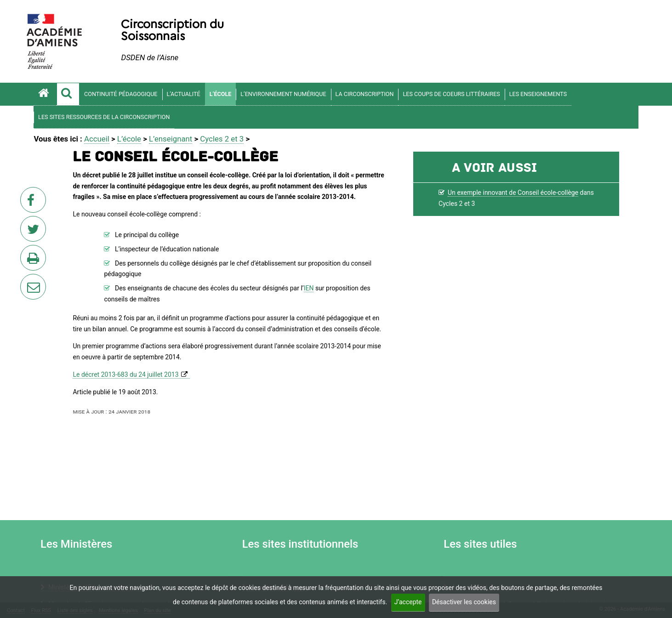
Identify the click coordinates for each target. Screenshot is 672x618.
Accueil (97, 139)
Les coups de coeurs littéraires (451, 94)
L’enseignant (171, 139)
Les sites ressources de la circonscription (104, 117)
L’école (221, 94)
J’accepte (408, 602)
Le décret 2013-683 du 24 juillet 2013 (125, 374)
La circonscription (365, 94)
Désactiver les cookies (464, 602)
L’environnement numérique (283, 94)
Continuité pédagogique (121, 94)
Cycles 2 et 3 (222, 139)
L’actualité (184, 94)
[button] (68, 94)
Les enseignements (538, 94)
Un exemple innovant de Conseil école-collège (513, 193)
